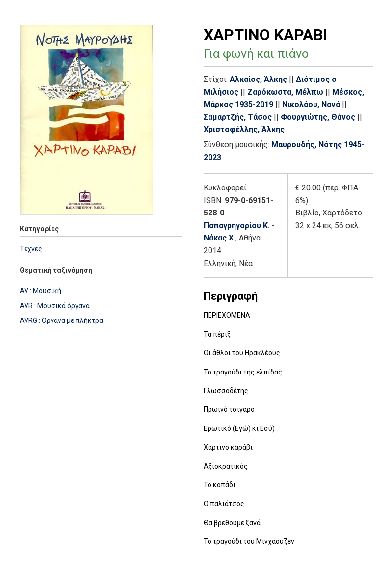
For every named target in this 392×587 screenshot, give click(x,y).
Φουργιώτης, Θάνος (318, 117)
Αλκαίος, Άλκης (258, 79)
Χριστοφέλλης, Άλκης (244, 129)
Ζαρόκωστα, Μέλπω (285, 92)
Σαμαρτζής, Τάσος (238, 117)
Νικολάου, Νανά (311, 104)
